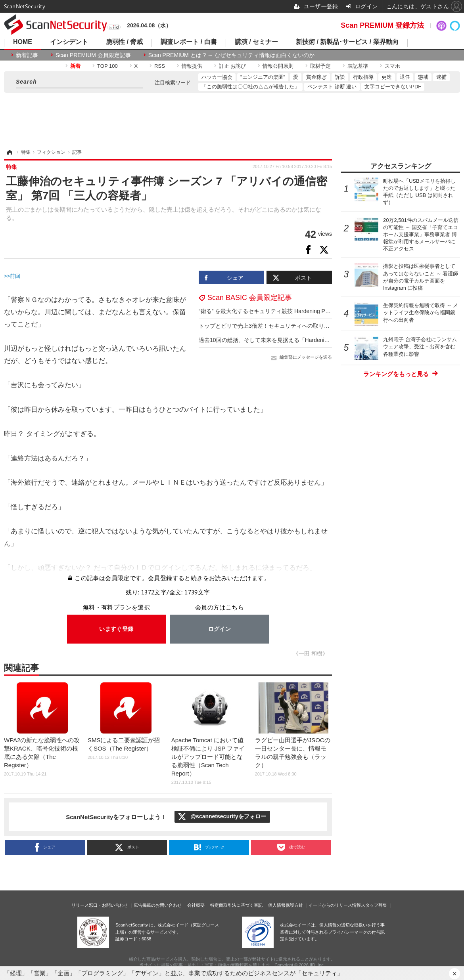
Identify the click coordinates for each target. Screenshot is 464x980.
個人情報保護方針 (286, 905)
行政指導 (363, 77)
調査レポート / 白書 (189, 42)
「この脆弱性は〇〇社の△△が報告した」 (250, 87)
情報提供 (192, 66)
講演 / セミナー (256, 42)
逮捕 (441, 77)
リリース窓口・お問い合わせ (100, 905)
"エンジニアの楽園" (263, 77)
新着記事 (27, 55)
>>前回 (12, 276)
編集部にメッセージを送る (306, 357)
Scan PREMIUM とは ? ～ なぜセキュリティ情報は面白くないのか (231, 55)
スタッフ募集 (374, 905)
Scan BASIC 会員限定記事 (250, 298)
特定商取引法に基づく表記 (236, 905)
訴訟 (340, 77)
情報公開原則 (278, 66)
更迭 (387, 77)
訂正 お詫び (233, 66)
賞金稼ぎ (316, 77)
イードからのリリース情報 (335, 905)
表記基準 (358, 66)
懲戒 (423, 77)
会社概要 (196, 905)
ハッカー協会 (217, 77)
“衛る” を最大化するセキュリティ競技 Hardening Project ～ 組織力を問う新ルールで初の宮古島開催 (323, 311)
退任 (405, 77)
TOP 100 (107, 66)
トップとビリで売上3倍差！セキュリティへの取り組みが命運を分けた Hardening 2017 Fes (312, 326)
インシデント (69, 42)
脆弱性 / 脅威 (124, 42)
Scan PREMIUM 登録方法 (382, 25)
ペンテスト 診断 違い (332, 87)
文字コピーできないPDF (393, 87)
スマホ (392, 66)
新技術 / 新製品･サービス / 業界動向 (347, 42)
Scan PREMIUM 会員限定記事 (93, 55)
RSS (160, 66)
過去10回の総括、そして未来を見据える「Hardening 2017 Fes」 (280, 340)
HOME (23, 42)
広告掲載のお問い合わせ (158, 905)
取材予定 (320, 66)
